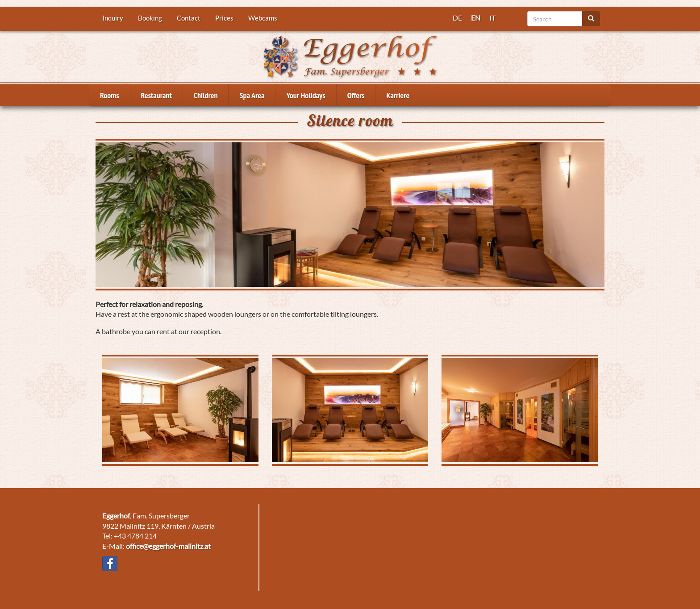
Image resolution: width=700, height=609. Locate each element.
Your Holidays (306, 95)
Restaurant (156, 95)
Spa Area (252, 95)
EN (476, 18)
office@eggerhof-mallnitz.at (168, 546)
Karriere (398, 95)
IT (492, 18)
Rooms (110, 95)
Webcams (263, 18)
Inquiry (113, 18)
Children (206, 95)
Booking (150, 18)
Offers (356, 95)
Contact (189, 18)
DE (457, 18)
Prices (224, 18)
